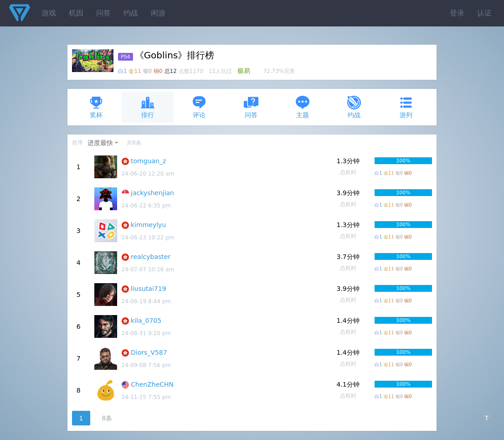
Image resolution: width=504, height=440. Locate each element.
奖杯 (96, 107)
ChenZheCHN (152, 384)
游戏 (49, 13)
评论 (199, 107)
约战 (131, 13)
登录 (457, 13)
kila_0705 (146, 321)
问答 (103, 13)
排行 (148, 107)
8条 (107, 418)
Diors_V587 (149, 352)
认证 (484, 13)
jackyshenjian (152, 193)
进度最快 (100, 143)
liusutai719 (149, 289)
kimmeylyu (148, 225)
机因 (76, 13)
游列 (406, 107)
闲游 (158, 13)
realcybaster (151, 257)
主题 (303, 107)
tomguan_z (148, 161)
